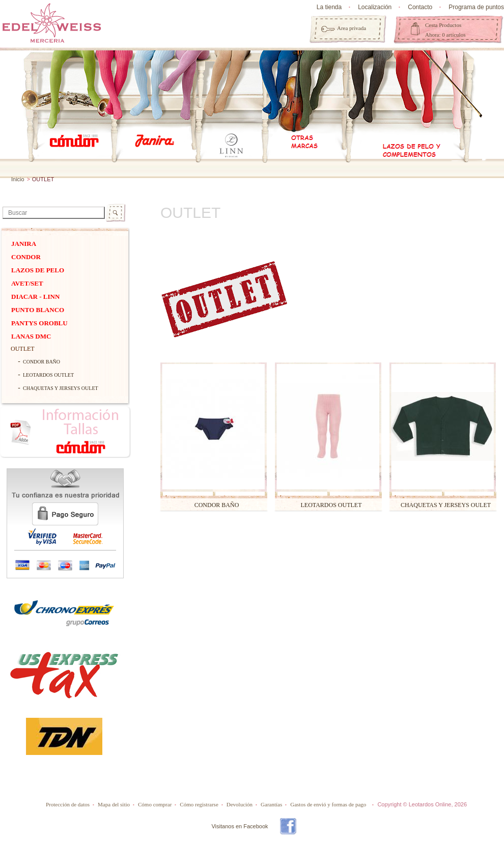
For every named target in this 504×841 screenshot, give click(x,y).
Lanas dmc (31, 336)
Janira (24, 244)
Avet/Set (27, 283)
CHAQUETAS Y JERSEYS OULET (61, 388)
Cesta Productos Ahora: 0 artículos (445, 30)
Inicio (18, 179)
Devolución (240, 804)
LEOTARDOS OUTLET (48, 375)
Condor (26, 257)
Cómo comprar (155, 804)
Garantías (271, 804)
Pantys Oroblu (39, 323)
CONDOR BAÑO (41, 362)
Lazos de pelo (38, 270)
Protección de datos (68, 804)
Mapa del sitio (114, 804)
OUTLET (23, 349)
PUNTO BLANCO (38, 310)
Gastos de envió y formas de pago (328, 804)
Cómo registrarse (199, 804)
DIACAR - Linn (35, 297)
